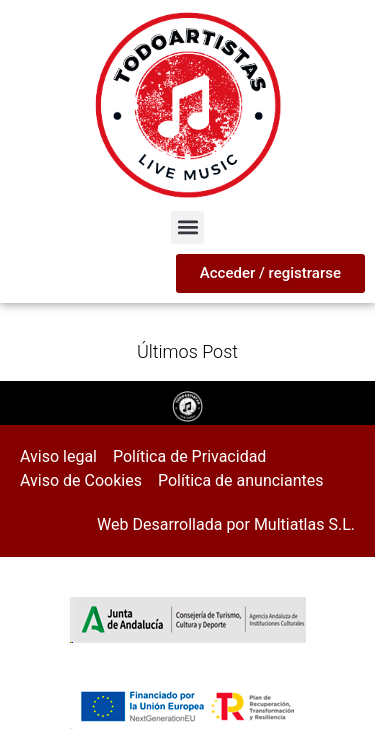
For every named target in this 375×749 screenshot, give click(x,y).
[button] (187, 227)
